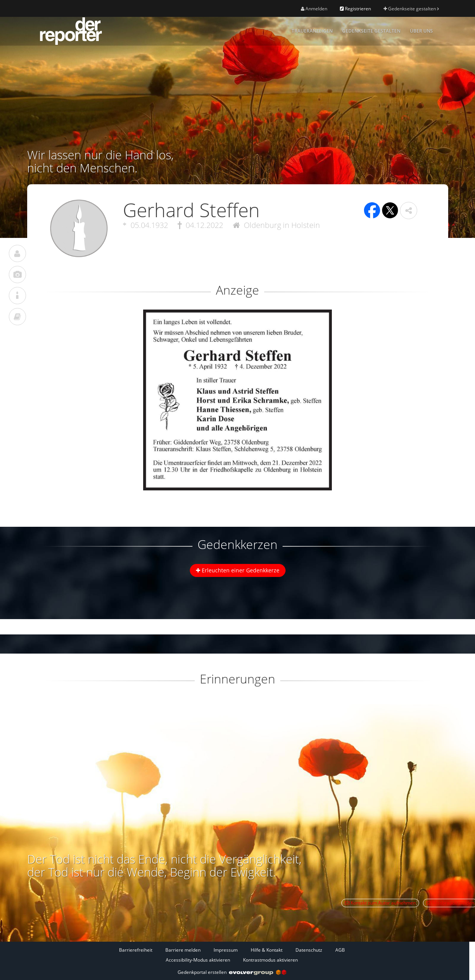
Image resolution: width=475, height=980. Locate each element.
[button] (409, 211)
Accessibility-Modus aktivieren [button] (198, 960)
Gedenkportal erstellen (232, 972)
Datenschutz (309, 950)
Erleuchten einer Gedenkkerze (238, 570)
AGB (340, 950)
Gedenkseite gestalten (411, 9)
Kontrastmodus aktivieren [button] (270, 960)
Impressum (226, 950)
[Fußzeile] (232, 955)
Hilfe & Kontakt (267, 950)
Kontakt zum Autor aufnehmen (380, 903)
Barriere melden (183, 950)
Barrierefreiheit (136, 950)
